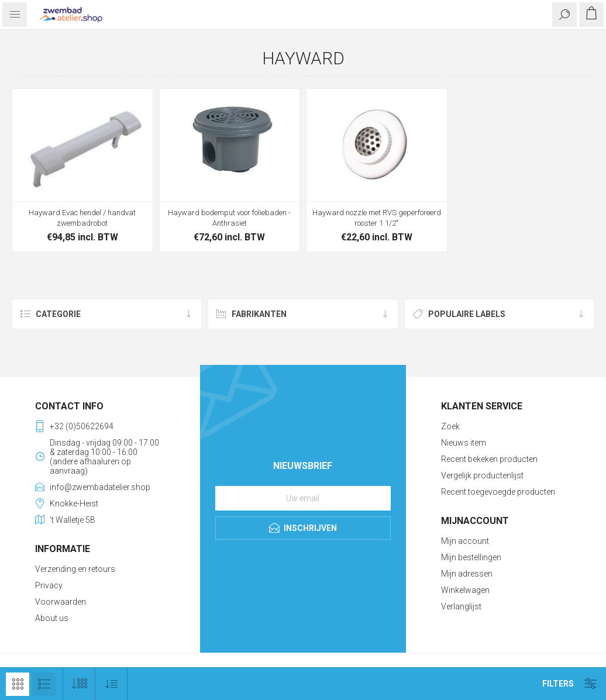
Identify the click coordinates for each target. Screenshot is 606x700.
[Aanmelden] (303, 498)
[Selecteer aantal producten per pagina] (79, 684)
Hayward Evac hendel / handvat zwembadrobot (82, 218)
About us (52, 618)
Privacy (49, 585)
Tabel (18, 684)
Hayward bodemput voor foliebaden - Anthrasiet (229, 218)
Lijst (44, 684)
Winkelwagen (465, 590)
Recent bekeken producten (489, 459)
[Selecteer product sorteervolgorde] (111, 684)
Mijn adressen (467, 574)
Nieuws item (464, 443)
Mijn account (465, 541)
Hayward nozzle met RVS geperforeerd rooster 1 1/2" (377, 218)
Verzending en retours (75, 569)
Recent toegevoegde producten (498, 492)
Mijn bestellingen (471, 557)
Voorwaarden (61, 602)
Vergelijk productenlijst (482, 475)
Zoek (450, 426)
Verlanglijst (461, 606)
